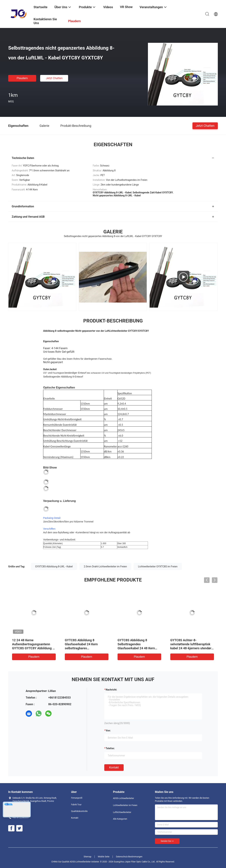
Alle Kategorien (120, 819)
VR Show (126, 7)
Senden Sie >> (167, 841)
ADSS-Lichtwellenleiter (123, 798)
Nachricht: (111, 690)
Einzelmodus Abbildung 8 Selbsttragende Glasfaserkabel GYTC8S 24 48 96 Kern (192, 644)
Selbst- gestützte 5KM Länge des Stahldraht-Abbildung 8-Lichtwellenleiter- (33, 644)
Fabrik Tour (76, 805)
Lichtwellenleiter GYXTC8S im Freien (158, 566)
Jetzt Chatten (54, 78)
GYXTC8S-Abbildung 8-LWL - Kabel (54, 566)
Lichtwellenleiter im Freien (125, 805)
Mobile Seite (104, 857)
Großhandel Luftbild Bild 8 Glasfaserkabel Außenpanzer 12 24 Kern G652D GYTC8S (85, 644)
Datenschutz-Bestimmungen (129, 857)
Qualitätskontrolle (79, 811)
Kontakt (114, 767)
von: (108, 731)
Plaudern (22, 78)
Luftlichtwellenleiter (122, 812)
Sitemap (88, 857)
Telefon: (110, 748)
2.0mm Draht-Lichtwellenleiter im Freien (105, 566)
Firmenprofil (77, 798)
